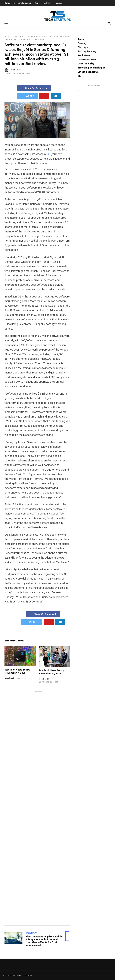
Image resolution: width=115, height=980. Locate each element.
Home (7, 3)
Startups (83, 47)
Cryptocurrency (87, 59)
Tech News (84, 55)
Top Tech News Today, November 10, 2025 (51, 672)
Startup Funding (35, 36)
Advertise (48, 3)
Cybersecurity (86, 63)
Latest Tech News (88, 72)
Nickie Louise (44, 679)
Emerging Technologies (92, 68)
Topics (38, 3)
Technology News (34, 39)
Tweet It (27, 96)
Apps (81, 39)
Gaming (82, 43)
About (59, 3)
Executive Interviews (22, 3)
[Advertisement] (37, 808)
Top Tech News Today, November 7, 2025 (17, 671)
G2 (49, 154)
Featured (19, 36)
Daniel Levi (9, 678)
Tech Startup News (58, 36)
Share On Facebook (34, 88)
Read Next (31, 933)
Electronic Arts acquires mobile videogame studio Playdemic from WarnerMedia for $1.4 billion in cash (44, 941)
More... (82, 76)
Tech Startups (13, 39)
